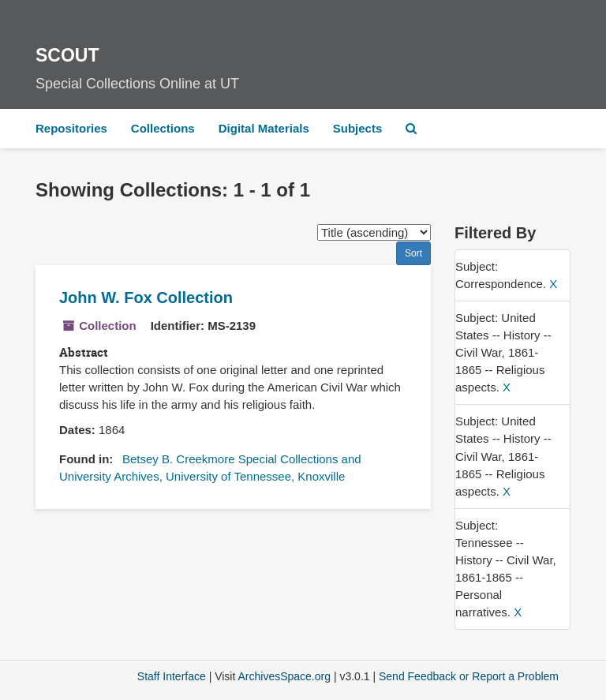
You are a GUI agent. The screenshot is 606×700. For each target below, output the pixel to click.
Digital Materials (264, 128)
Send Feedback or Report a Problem (469, 676)
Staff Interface (172, 676)
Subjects (358, 128)
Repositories (71, 128)
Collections (163, 128)
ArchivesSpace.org (284, 676)
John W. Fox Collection (146, 298)
